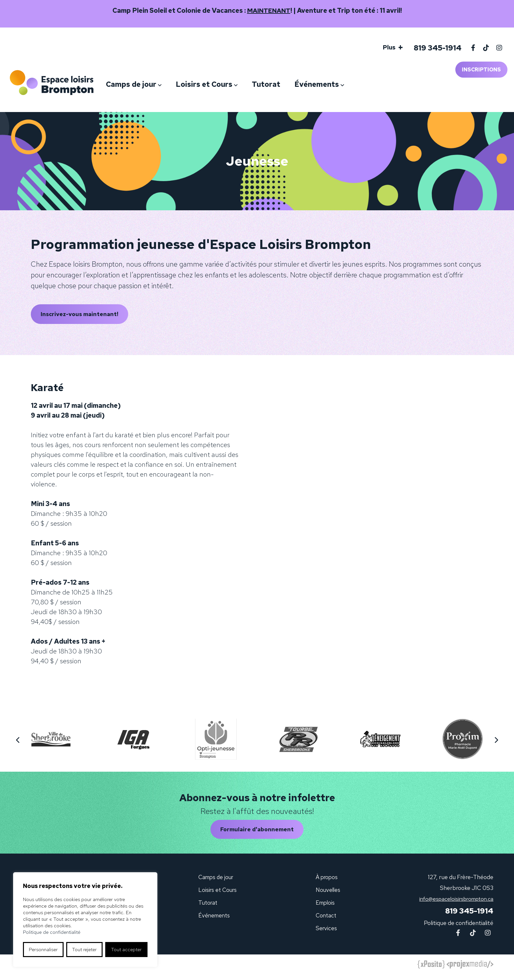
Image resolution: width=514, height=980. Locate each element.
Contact (326, 920)
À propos (327, 882)
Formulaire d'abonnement (257, 833)
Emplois (325, 907)
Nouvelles (328, 895)
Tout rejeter (84, 950)
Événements (337, 84)
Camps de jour (152, 84)
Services (326, 933)
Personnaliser (43, 950)
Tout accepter (126, 950)
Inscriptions (481, 70)
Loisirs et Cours (225, 84)
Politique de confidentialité (459, 928)
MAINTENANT (269, 10)
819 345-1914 (436, 48)
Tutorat (287, 84)
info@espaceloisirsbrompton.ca (453, 904)
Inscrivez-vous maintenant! (83, 315)
